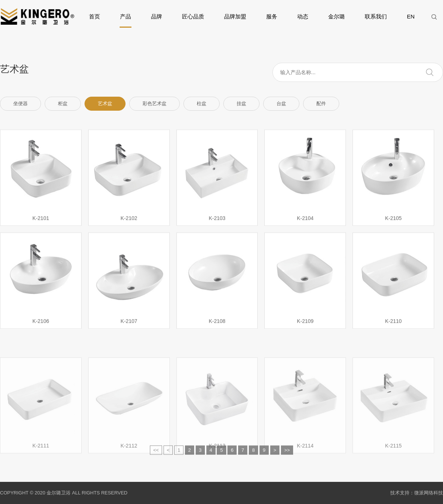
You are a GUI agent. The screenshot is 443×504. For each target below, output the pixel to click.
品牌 (157, 16)
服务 (272, 16)
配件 (321, 103)
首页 (95, 16)
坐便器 (20, 103)
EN (411, 16)
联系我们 (376, 16)
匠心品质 (193, 16)
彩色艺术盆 (154, 103)
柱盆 (202, 103)
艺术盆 (105, 103)
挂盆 (241, 103)
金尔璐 (336, 16)
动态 (303, 16)
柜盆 (63, 103)
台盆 (281, 103)
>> (287, 454)
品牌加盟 (235, 16)
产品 (126, 20)
